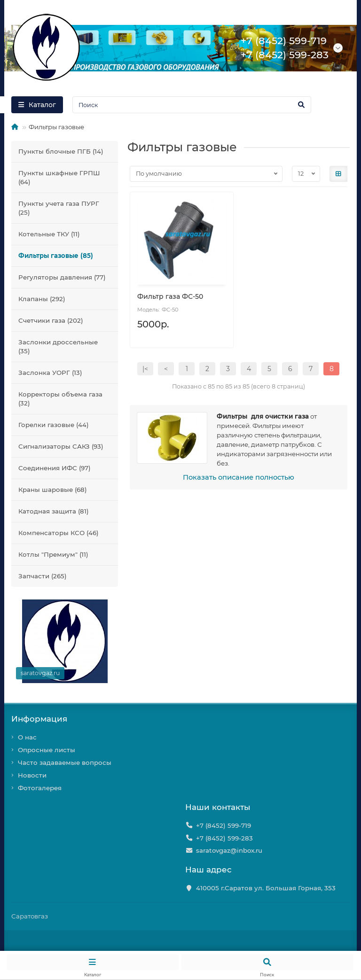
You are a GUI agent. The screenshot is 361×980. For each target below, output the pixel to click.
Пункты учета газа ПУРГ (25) (59, 208)
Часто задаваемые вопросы (65, 762)
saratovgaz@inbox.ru (229, 850)
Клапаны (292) (42, 299)
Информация (39, 719)
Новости (32, 775)
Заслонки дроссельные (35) (58, 346)
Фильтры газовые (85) (56, 256)
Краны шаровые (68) (53, 490)
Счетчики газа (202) (51, 320)
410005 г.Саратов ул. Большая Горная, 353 (266, 888)
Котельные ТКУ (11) (49, 234)
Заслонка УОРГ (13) (50, 373)
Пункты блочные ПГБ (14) (61, 151)
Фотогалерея (40, 788)
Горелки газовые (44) (54, 425)
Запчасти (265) (43, 576)
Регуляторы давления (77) (62, 277)
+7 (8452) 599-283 (224, 838)
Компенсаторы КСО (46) (59, 533)
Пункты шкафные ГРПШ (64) (59, 177)
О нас (27, 737)
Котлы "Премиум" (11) (53, 554)
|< (145, 369)
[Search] (192, 105)
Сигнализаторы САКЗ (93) (61, 446)
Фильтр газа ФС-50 (170, 296)
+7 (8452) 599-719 (224, 825)
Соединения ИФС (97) (55, 468)
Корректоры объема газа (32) (60, 399)
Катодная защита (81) (54, 511)
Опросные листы (47, 750)
